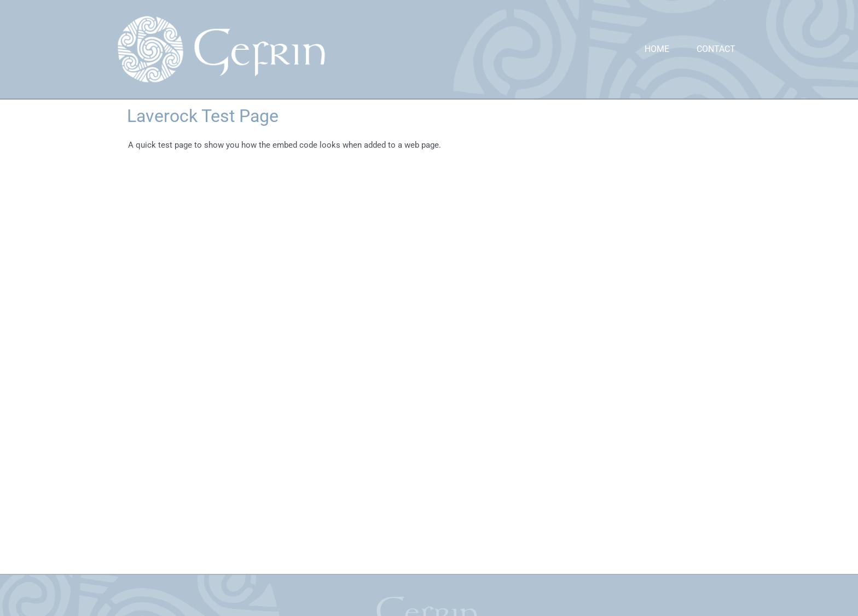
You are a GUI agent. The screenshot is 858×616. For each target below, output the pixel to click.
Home (657, 49)
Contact (716, 49)
